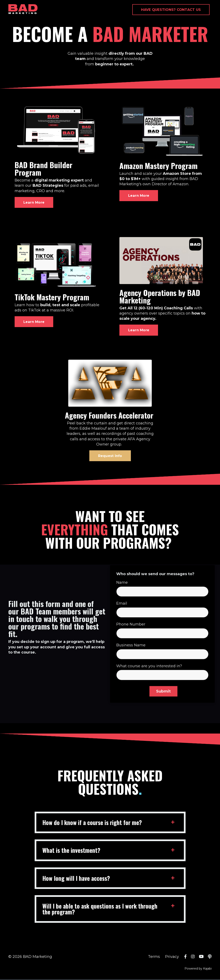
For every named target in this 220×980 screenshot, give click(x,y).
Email (122, 619)
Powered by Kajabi (198, 969)
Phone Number (131, 640)
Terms (154, 957)
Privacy (172, 957)
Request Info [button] (110, 456)
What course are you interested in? (149, 682)
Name (122, 599)
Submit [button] (164, 707)
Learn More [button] (34, 202)
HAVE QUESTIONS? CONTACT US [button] (171, 10)
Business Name (131, 661)
